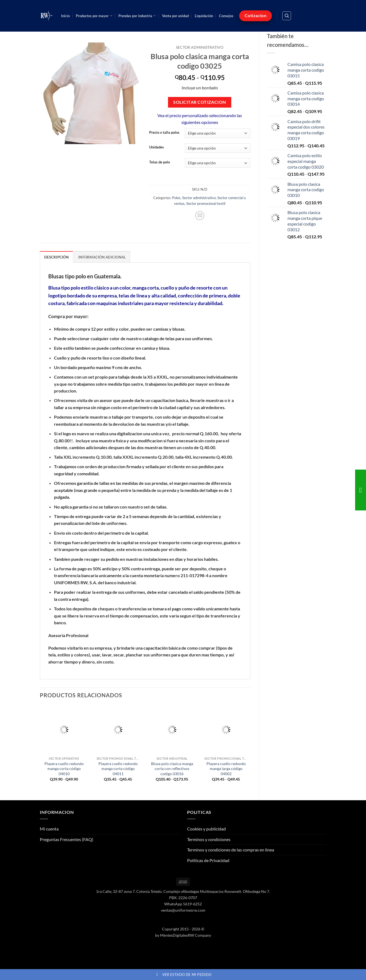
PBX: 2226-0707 (183, 898)
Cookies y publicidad (206, 829)
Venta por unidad (175, 16)
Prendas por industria (137, 16)
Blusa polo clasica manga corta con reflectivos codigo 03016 (172, 769)
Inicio (65, 16)
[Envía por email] (200, 216)
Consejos (226, 16)
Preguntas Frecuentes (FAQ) (67, 839)
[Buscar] (287, 16)
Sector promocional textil (206, 203)
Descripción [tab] (56, 257)
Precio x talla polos (164, 133)
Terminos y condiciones (209, 839)
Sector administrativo (200, 47)
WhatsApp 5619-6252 (183, 904)
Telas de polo (160, 162)
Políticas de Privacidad (208, 860)
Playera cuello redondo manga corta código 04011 (118, 769)
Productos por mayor (94, 16)
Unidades (157, 147)
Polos (176, 198)
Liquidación (204, 16)
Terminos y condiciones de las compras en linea (231, 850)
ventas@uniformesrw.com (183, 910)
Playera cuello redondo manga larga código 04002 (226, 769)
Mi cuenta (49, 829)
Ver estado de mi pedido (183, 975)
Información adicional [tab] (102, 257)
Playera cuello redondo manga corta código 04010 (64, 769)
